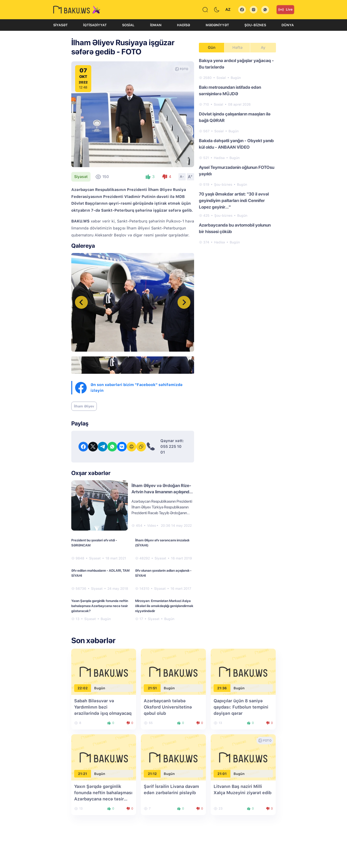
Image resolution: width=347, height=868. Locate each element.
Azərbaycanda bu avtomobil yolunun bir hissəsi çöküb (235, 228)
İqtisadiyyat (95, 25)
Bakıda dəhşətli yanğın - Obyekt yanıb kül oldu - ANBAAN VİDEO (236, 144)
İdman (156, 25)
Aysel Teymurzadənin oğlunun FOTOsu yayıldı (237, 171)
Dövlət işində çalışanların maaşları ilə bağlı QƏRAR (235, 117)
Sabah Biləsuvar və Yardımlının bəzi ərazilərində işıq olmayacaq (103, 707)
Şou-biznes (255, 25)
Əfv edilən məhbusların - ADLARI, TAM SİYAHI (100, 573)
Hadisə (183, 25)
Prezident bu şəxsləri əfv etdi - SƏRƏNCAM (94, 543)
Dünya (288, 25)
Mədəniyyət (217, 25)
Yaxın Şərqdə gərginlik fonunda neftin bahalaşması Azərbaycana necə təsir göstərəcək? (100, 606)
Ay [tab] (263, 48)
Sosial (128, 25)
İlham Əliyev (84, 406)
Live (285, 10)
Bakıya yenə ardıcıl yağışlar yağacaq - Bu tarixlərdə (236, 64)
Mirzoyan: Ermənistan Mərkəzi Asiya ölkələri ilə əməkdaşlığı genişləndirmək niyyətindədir (164, 606)
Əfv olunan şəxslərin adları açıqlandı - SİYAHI (163, 573)
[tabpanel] (237, 151)
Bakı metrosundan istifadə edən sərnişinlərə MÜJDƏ (230, 90)
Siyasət (60, 25)
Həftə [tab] (237, 48)
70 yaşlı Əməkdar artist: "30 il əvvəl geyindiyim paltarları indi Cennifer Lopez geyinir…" (234, 200)
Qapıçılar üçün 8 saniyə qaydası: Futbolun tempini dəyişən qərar (241, 707)
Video (152, 526)
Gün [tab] (212, 48)
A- (182, 177)
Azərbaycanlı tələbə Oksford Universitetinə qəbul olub (168, 707)
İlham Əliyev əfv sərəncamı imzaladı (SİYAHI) (162, 543)
